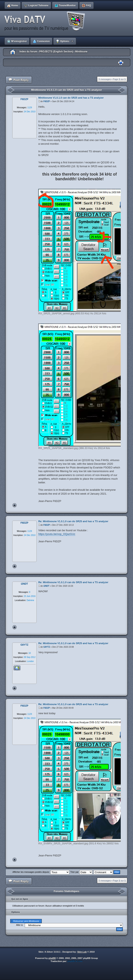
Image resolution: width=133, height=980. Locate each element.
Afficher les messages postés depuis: (41, 872)
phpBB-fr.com (75, 961)
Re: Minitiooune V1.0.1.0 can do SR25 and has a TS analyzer (73, 521)
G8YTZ (47, 647)
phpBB (52, 958)
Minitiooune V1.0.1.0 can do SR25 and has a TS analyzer (66, 90)
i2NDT (46, 586)
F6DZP (47, 101)
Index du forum (28, 52)
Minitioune (81, 52)
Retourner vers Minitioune (26, 921)
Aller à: (20, 925)
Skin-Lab (82, 952)
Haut (15, 505)
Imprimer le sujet (121, 63)
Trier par (81, 872)
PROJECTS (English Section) (56, 52)
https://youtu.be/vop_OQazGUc (57, 534)
